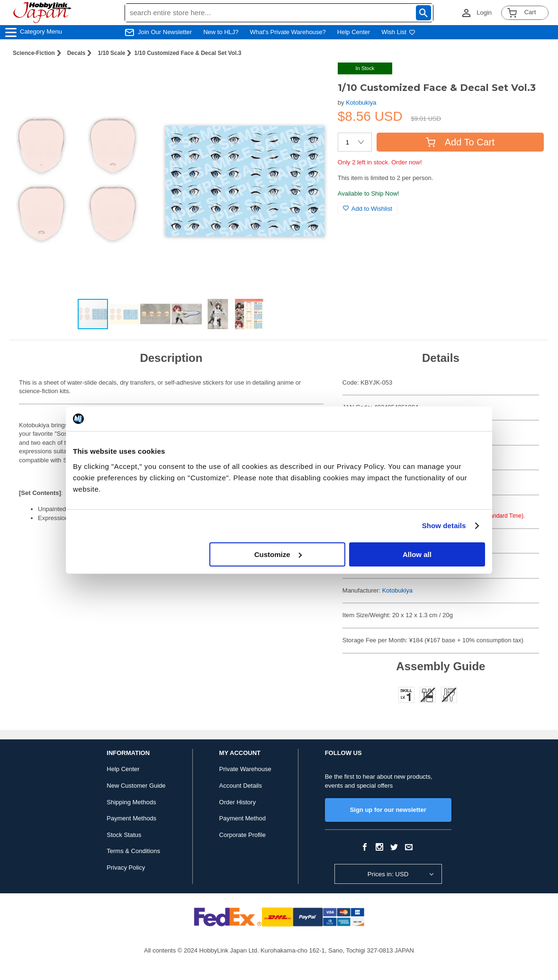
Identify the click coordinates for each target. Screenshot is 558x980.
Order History (238, 802)
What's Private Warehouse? (288, 32)
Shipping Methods (131, 802)
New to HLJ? (221, 32)
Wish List (398, 32)
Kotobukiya (361, 103)
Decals (76, 53)
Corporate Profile (243, 835)
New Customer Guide (136, 786)
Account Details (241, 786)
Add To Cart (460, 142)
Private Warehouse (245, 769)
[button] (311, 80)
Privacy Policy (126, 868)
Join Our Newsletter (165, 32)
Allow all (417, 554)
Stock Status (124, 835)
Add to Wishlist (368, 209)
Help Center (354, 32)
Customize (278, 554)
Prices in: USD (388, 874)
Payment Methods (131, 818)
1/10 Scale (111, 53)
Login (484, 13)
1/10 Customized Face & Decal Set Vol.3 (188, 53)
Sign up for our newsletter (388, 810)
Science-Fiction (34, 53)
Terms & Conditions (133, 851)
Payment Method (243, 818)
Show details (444, 526)
